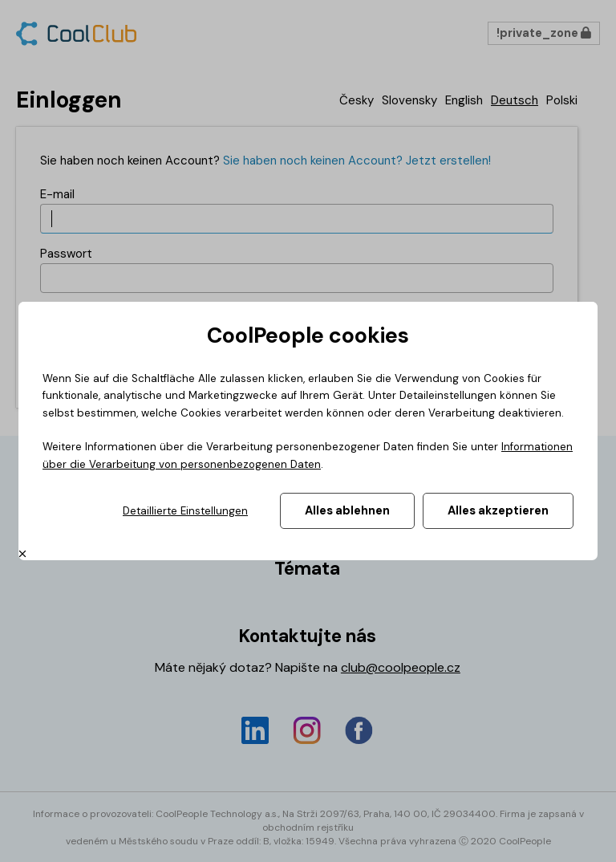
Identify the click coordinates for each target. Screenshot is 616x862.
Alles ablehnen (347, 510)
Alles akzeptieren (498, 510)
